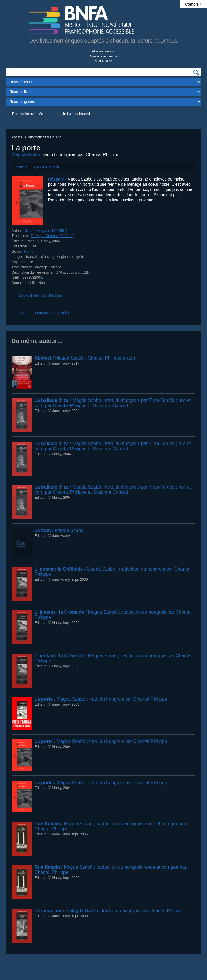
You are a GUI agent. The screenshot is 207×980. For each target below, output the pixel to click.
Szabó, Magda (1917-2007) (46, 231)
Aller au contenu (104, 51)
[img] (196, 72)
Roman (30, 252)
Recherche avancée (28, 114)
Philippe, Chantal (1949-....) (52, 236)
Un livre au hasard (76, 114)
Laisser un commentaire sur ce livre (44, 313)
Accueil (17, 137)
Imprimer (21, 167)
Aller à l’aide (104, 61)
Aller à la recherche (104, 56)
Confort (194, 4)
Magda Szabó (26, 155)
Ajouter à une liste (47, 167)
